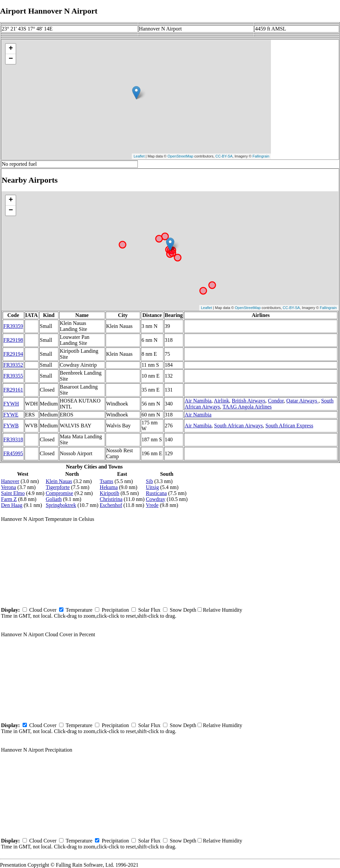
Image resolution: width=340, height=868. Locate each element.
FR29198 (13, 340)
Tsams (106, 481)
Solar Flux (149, 610)
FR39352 (13, 365)
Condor (276, 401)
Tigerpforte (58, 487)
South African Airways (239, 426)
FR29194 (13, 354)
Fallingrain (261, 156)
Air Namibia (198, 401)
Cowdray (156, 499)
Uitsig (152, 487)
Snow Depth (183, 610)
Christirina (111, 499)
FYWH (11, 404)
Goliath (54, 499)
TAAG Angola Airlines (247, 407)
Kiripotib (109, 493)
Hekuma (109, 487)
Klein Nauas (59, 481)
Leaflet (139, 156)
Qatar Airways (302, 401)
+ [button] (11, 49)
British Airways (249, 401)
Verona (8, 487)
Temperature (79, 610)
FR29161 (13, 390)
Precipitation (115, 610)
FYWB (11, 426)
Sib (149, 481)
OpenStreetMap (181, 156)
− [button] (11, 59)
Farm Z (9, 499)
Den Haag (12, 505)
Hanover (10, 481)
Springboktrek (61, 505)
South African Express (289, 426)
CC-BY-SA (224, 156)
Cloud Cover (43, 610)
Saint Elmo (13, 493)
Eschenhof (111, 505)
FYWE (11, 415)
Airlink (221, 401)
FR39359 (13, 326)
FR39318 (13, 439)
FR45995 (13, 453)
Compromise (60, 493)
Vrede (152, 505)
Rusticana (156, 493)
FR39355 (13, 376)
